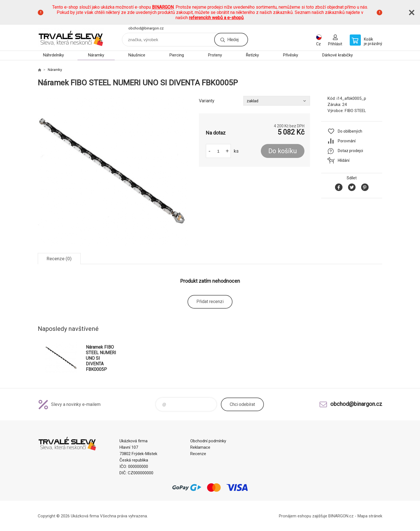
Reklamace (200, 447)
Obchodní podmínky (208, 441)
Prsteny (215, 55)
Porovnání (347, 141)
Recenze (198, 454)
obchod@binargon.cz (146, 28)
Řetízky (252, 55)
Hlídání (344, 160)
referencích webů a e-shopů (216, 18)
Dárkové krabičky (337, 55)
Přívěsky (291, 55)
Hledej (233, 40)
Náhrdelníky (53, 55)
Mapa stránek (370, 516)
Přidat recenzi (210, 302)
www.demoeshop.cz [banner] (71, 38)
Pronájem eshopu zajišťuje (303, 516)
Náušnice (137, 55)
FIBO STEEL (355, 111)
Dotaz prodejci (350, 151)
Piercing (177, 55)
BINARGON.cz (341, 516)
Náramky (96, 55)
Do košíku (283, 151)
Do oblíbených (350, 131)
